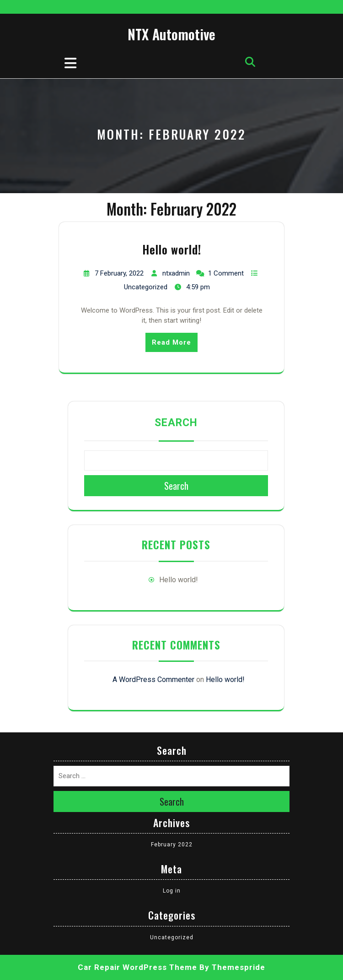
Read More (171, 342)
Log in (172, 891)
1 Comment (226, 273)
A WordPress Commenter (153, 680)
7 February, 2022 (119, 273)
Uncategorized (146, 287)
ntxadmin (176, 273)
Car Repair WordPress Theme (137, 967)
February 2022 (172, 845)
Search (176, 423)
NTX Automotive (171, 34)
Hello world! (172, 249)
